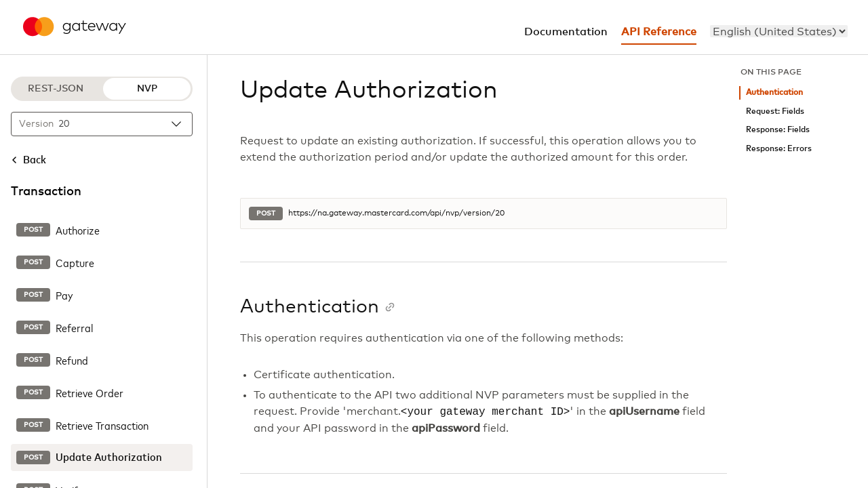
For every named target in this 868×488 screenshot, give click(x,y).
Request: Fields (775, 111)
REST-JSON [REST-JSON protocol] (56, 89)
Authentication (774, 93)
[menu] (779, 31)
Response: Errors (779, 149)
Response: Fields (778, 130)
